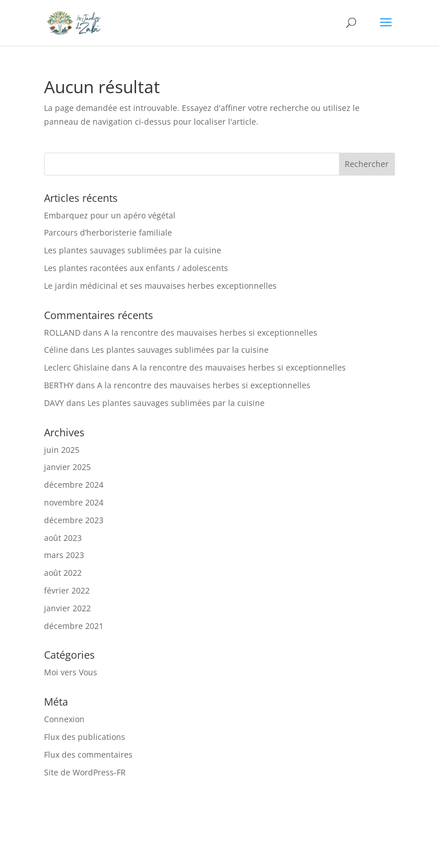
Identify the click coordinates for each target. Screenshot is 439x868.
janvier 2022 (67, 608)
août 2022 (63, 573)
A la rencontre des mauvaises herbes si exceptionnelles (211, 333)
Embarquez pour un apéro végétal (110, 215)
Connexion (64, 719)
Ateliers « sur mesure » (230, 827)
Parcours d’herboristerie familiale (108, 232)
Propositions (145, 827)
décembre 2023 (74, 520)
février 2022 (67, 590)
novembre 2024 (74, 502)
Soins (300, 827)
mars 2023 (64, 555)
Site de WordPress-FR (85, 772)
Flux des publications (85, 737)
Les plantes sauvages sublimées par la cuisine (133, 250)
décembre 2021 (74, 626)
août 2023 (63, 538)
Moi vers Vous (71, 672)
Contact (213, 841)
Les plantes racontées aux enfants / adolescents (136, 268)
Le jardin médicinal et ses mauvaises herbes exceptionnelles (160, 286)
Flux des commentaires (88, 754)
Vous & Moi (82, 827)
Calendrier (346, 827)
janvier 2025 (67, 467)
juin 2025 (62, 450)
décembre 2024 (74, 485)
